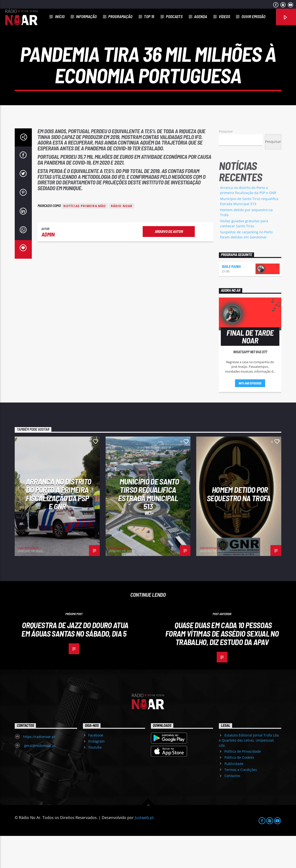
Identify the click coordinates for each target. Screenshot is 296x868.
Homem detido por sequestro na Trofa (239, 526)
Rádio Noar (122, 238)
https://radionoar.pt (39, 769)
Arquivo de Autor (169, 263)
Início (60, 16)
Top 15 (149, 16)
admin (48, 266)
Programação (120, 16)
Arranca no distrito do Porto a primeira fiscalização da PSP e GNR (59, 526)
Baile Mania (231, 298)
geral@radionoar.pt (39, 778)
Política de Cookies (239, 790)
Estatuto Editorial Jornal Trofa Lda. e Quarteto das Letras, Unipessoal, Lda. (249, 772)
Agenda (201, 16)
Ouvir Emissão (253, 16)
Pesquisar (226, 163)
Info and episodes (250, 415)
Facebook (96, 767)
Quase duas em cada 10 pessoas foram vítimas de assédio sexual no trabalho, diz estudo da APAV (222, 665)
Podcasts (174, 16)
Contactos (232, 808)
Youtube (95, 780)
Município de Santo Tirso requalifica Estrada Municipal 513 (148, 526)
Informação (86, 16)
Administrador (29, 580)
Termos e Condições (241, 802)
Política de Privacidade (243, 783)
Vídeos (224, 16)
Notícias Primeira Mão (85, 238)
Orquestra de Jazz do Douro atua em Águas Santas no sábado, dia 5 (75, 661)
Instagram (96, 773)
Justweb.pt (144, 850)
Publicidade (234, 796)
